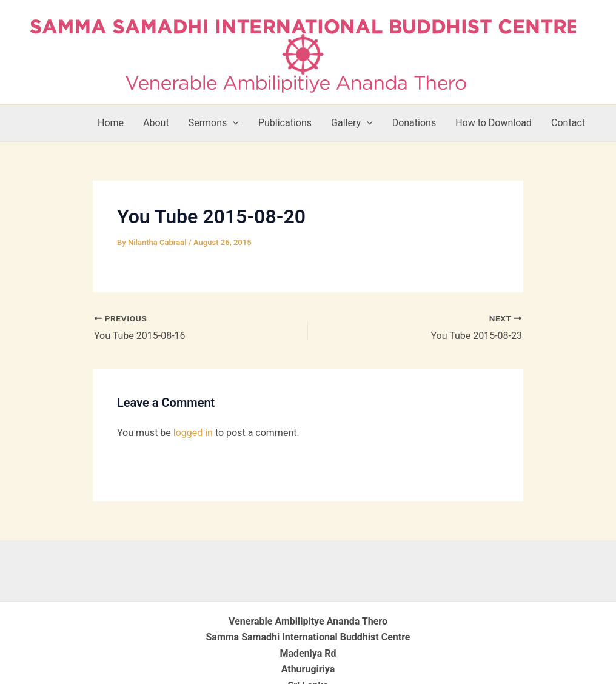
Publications (285, 123)
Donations (414, 123)
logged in (193, 433)
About (156, 123)
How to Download (494, 123)
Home (111, 123)
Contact (568, 123)
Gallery (352, 123)
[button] (233, 123)
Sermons (214, 123)
